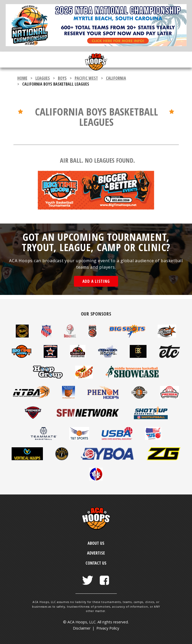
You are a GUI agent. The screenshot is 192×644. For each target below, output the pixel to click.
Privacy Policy (108, 628)
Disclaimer (82, 628)
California (116, 78)
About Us (96, 543)
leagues (43, 78)
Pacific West (86, 78)
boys (62, 78)
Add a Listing (96, 281)
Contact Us (96, 563)
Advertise (96, 553)
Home (22, 78)
